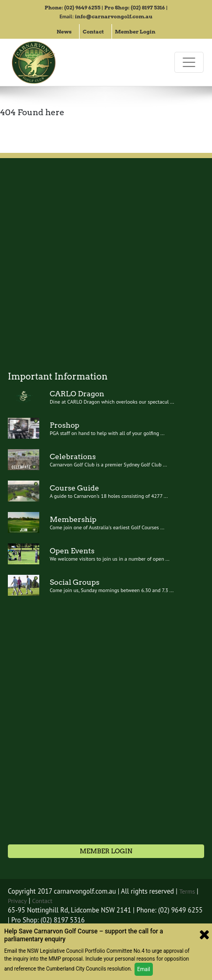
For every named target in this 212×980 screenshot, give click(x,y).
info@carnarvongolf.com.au (114, 16)
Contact (93, 31)
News (64, 31)
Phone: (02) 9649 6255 (72, 7)
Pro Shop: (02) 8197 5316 (135, 7)
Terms (188, 891)
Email (144, 969)
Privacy (17, 901)
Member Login (135, 31)
